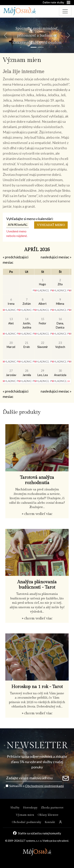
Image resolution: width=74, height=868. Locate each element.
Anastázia (60, 373)
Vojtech (60, 345)
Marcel (11, 345)
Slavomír (43, 345)
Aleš (11, 321)
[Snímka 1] (34, 47)
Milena (60, 302)
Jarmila (27, 373)
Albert (43, 302)
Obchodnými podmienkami (44, 786)
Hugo (43, 282)
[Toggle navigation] (65, 11)
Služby (15, 808)
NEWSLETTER (37, 746)
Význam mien (25, 815)
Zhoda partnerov (52, 808)
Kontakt (50, 822)
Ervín (27, 345)
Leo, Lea (43, 373)
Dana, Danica (60, 323)
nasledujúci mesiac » (56, 257)
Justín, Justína (27, 323)
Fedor (43, 321)
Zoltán (27, 302)
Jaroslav (11, 373)
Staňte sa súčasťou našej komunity (40, 833)
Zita (60, 282)
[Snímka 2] (41, 47)
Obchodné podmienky (27, 822)
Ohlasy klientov (48, 815)
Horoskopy (30, 808)
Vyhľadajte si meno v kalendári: (30, 219)
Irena (11, 302)
